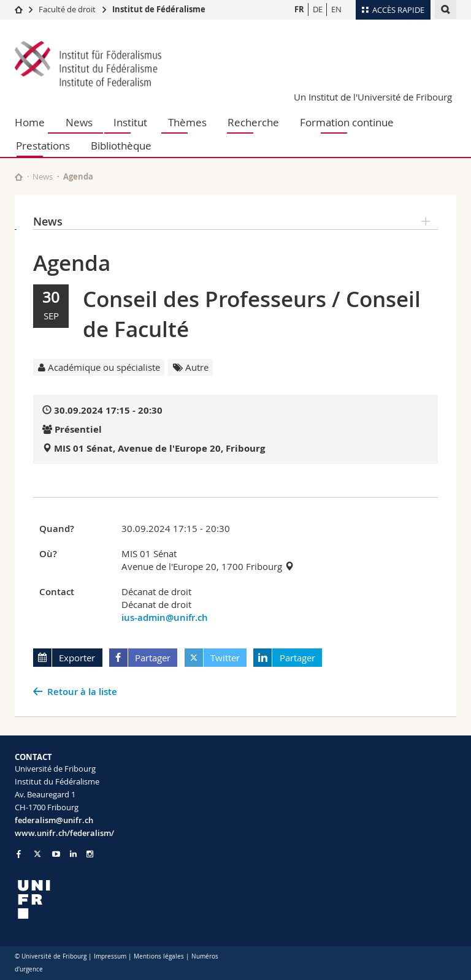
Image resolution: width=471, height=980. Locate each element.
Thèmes (187, 122)
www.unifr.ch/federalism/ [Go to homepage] (64, 833)
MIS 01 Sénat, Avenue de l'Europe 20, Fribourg (159, 448)
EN (336, 9)
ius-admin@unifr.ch (165, 617)
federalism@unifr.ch (54, 820)
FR (299, 9)
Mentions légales (159, 956)
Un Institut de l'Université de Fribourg (373, 97)
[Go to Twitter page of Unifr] (37, 854)
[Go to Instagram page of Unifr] (90, 854)
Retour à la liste (82, 692)
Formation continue (347, 122)
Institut (130, 122)
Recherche (253, 122)
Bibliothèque (121, 146)
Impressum (110, 956)
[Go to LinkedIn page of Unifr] (73, 854)
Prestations (43, 146)
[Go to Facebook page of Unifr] (19, 854)
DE (318, 9)
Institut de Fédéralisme (159, 9)
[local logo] (121, 899)
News (79, 122)
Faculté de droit (68, 9)
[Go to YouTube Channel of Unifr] (56, 854)
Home (30, 122)
